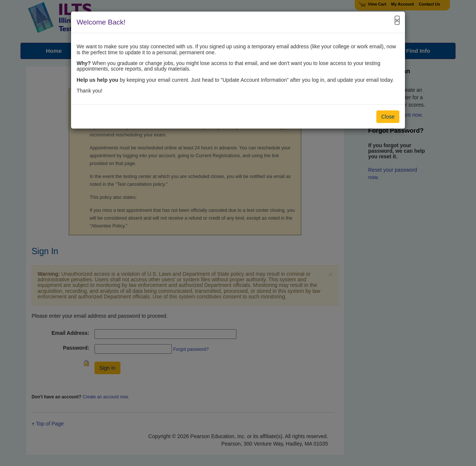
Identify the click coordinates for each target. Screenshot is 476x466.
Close (388, 117)
